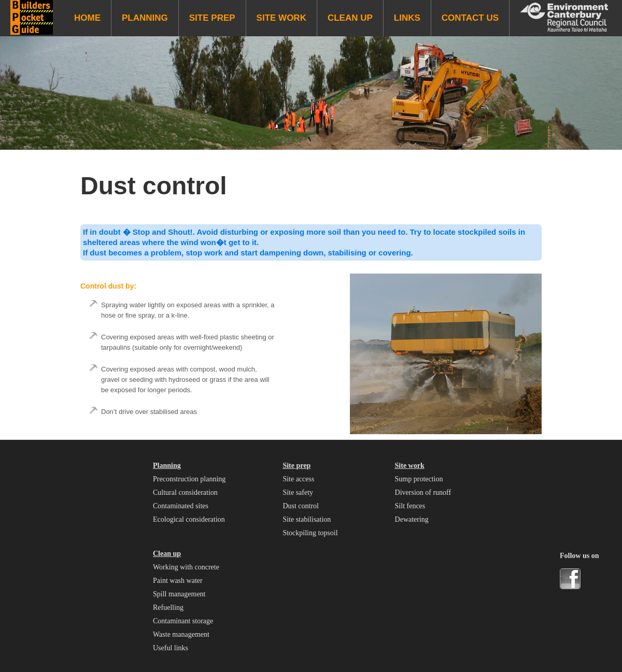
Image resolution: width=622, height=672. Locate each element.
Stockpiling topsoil (310, 533)
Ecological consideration (189, 519)
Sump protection (419, 479)
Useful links (171, 648)
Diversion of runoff (423, 492)
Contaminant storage (183, 621)
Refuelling (168, 607)
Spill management (179, 594)
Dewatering (412, 519)
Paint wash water (178, 581)
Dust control (301, 506)
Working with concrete (186, 567)
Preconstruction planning (189, 479)
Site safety (298, 492)
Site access (298, 479)
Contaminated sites (181, 506)
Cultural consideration (185, 492)
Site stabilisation (307, 519)
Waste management (181, 634)
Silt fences (410, 506)
